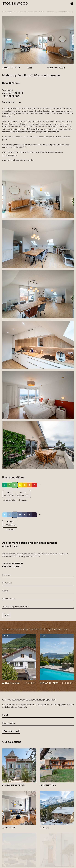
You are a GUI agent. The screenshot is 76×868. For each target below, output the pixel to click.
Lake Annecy (24, 12)
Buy (15, 12)
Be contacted (11, 732)
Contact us (12, 102)
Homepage (7, 12)
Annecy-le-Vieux (39, 12)
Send (7, 615)
